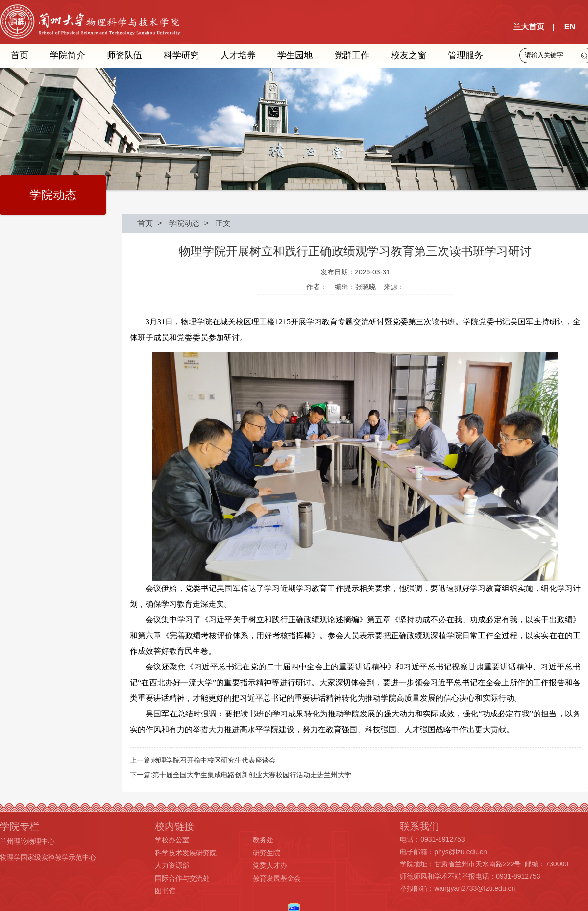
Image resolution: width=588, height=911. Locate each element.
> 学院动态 (176, 223)
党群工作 (352, 55)
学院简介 (68, 55)
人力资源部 (172, 865)
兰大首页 (529, 27)
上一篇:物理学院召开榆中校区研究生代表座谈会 (203, 760)
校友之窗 (409, 55)
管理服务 (465, 55)
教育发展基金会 (277, 878)
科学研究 (181, 55)
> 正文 (216, 223)
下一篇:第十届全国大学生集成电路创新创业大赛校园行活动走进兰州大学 (241, 775)
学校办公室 (172, 840)
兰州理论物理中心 (27, 841)
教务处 (263, 840)
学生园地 (295, 55)
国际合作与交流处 (182, 878)
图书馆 (165, 891)
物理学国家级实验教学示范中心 (48, 857)
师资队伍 (124, 55)
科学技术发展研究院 (186, 853)
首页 (20, 55)
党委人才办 (270, 865)
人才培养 (238, 55)
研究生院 (267, 853)
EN (570, 27)
